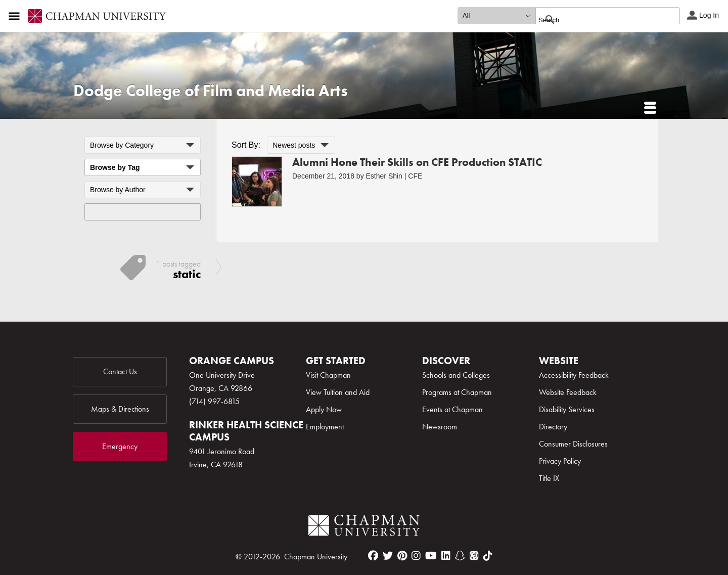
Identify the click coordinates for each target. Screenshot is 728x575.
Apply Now (324, 409)
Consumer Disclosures (573, 444)
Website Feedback (568, 392)
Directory (553, 427)
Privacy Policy (560, 461)
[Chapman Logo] (364, 527)
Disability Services (567, 409)
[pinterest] (402, 556)
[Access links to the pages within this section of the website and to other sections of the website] (16, 16)
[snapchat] (460, 556)
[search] (597, 20)
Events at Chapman (452, 409)
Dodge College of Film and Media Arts (211, 91)
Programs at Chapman (457, 392)
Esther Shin (384, 176)
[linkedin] (446, 556)
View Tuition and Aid (338, 392)
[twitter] (388, 556)
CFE (415, 176)
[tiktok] (488, 556)
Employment (325, 427)
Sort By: (246, 145)
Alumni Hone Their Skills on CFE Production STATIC (417, 162)
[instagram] (416, 556)
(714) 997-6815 (214, 401)
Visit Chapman (328, 375)
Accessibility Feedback (574, 375)
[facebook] (373, 556)
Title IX (549, 478)
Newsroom (440, 427)
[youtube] (431, 556)
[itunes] (474, 556)
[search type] (496, 16)
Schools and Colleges (456, 375)
